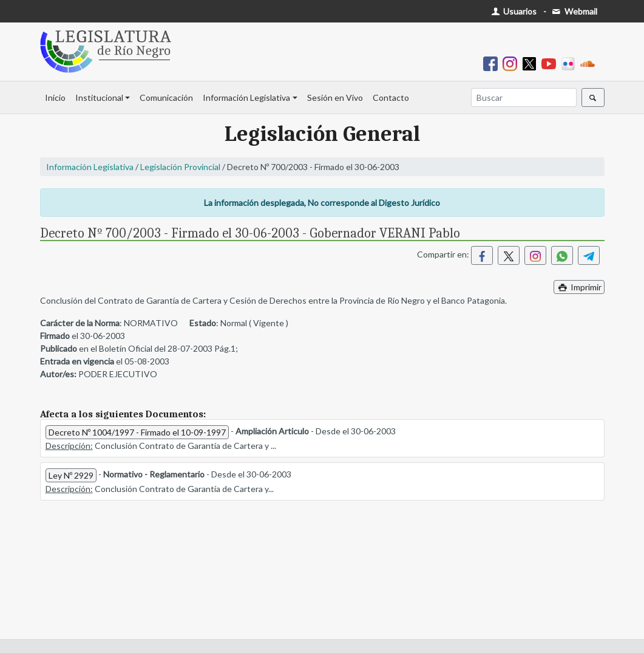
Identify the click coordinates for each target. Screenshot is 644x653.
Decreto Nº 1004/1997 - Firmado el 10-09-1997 (137, 432)
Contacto (391, 97)
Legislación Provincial (180, 167)
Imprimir (579, 287)
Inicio (55, 97)
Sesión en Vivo (335, 97)
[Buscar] (524, 97)
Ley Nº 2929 (71, 475)
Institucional (99, 97)
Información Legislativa (246, 97)
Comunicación (166, 97)
